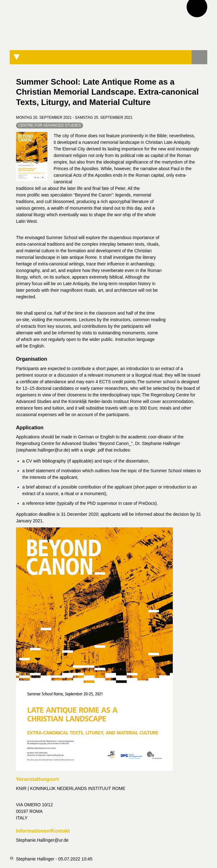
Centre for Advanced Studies (50, 125)
